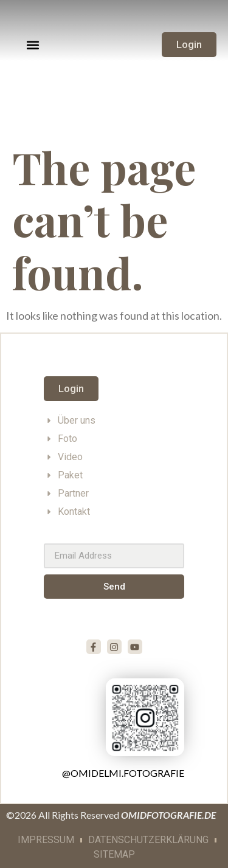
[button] (33, 45)
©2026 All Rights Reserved (111, 815)
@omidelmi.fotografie (123, 773)
